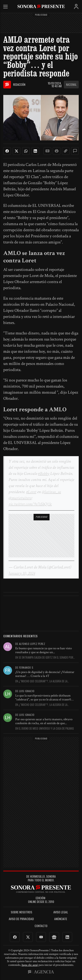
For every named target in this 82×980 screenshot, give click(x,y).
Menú (5, 7)
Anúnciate (61, 919)
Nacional (71, 84)
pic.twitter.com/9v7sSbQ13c (30, 504)
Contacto (41, 926)
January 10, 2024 (22, 573)
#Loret (31, 492)
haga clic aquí (30, 965)
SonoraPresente (41, 6)
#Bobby (44, 474)
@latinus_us (51, 492)
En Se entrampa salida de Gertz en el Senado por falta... (44, 658)
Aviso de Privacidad (21, 919)
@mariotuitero (20, 498)
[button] (47, 151)
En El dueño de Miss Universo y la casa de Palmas (45, 729)
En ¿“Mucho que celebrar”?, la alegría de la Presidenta (41, 681)
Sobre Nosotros (21, 912)
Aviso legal (61, 912)
